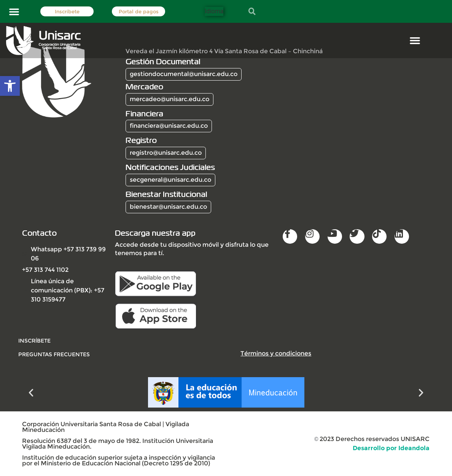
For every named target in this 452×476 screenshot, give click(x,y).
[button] (14, 11)
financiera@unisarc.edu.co (169, 126)
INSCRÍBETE (34, 341)
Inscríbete (67, 12)
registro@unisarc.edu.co (166, 153)
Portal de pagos (139, 12)
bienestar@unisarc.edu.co (168, 207)
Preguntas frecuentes (54, 354)
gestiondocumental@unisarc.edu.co (184, 74)
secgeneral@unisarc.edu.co (170, 180)
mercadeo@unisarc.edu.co (169, 99)
